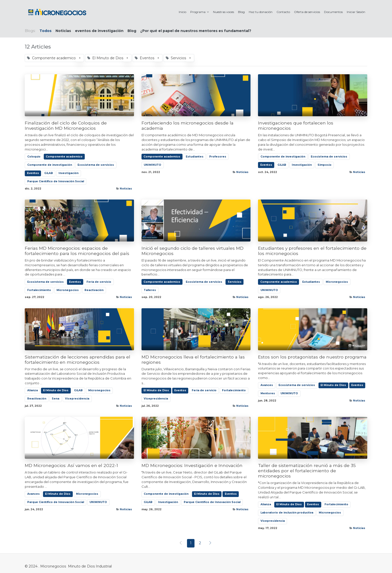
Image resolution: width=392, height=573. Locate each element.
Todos (45, 31)
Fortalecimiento (39, 290)
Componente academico (64, 157)
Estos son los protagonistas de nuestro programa (312, 357)
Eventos (33, 173)
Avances (267, 385)
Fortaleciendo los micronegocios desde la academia (187, 125)
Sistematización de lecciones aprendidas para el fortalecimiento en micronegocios (77, 359)
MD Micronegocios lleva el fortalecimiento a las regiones (193, 359)
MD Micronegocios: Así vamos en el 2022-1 (71, 465)
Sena (55, 399)
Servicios (235, 282)
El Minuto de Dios (56, 390)
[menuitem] (182, 12)
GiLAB (48, 173)
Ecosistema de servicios (96, 165)
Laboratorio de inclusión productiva (287, 513)
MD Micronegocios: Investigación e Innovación (192, 465)
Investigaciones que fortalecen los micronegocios (296, 125)
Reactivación (94, 290)
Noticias (126, 189)
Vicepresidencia (77, 399)
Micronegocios (68, 290)
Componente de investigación (50, 165)
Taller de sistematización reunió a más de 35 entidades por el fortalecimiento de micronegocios (307, 471)
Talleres (150, 290)
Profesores (218, 157)
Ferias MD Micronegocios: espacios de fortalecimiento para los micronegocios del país (77, 251)
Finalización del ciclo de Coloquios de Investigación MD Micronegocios (66, 125)
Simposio (324, 165)
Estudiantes (195, 157)
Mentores (268, 393)
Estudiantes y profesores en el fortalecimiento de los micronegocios (312, 251)
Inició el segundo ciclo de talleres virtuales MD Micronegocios (192, 251)
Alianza (32, 390)
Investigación (68, 173)
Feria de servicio (99, 282)
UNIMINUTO (152, 165)
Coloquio (34, 157)
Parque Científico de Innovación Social (56, 181)
